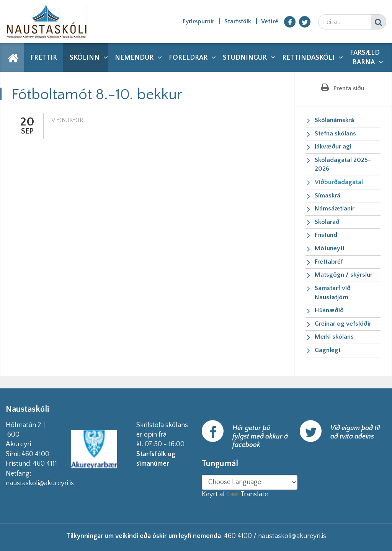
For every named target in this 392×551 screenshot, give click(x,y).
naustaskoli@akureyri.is (52, 483)
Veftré (270, 21)
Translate (247, 494)
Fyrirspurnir (198, 21)
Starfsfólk (238, 21)
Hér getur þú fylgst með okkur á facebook (260, 437)
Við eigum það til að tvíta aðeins (355, 432)
